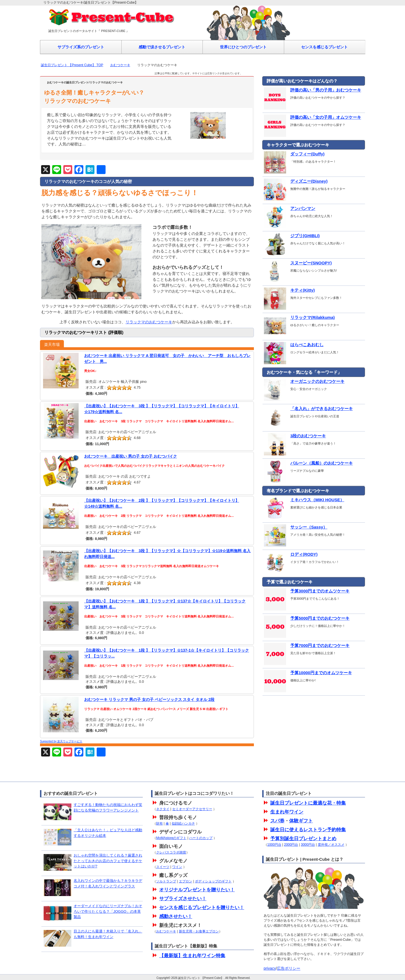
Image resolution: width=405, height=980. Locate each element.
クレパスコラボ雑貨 (171, 852)
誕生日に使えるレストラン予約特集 (308, 830)
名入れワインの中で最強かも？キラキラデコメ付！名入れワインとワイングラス (108, 883)
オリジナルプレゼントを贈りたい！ (197, 890)
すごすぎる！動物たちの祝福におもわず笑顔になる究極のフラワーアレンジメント (108, 807)
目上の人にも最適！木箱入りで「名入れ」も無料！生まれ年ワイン (108, 934)
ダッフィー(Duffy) (293, 154)
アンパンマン (289, 209)
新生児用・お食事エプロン (199, 931)
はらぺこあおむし (293, 345)
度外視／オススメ (331, 845)
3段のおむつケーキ (294, 436)
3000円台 (308, 845)
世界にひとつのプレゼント (243, 47)
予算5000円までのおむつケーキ (306, 618)
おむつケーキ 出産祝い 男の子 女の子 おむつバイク (131, 456)
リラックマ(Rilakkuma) (299, 317)
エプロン (186, 881)
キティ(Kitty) (289, 290)
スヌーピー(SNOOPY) (297, 263)
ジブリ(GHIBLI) (291, 236)
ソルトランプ (166, 881)
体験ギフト (301, 821)
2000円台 (291, 845)
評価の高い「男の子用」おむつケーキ (312, 90)
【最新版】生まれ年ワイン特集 (192, 956)
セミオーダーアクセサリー (192, 809)
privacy (270, 968)
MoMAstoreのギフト (171, 838)
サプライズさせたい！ (183, 899)
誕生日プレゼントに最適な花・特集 (308, 803)
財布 (159, 823)
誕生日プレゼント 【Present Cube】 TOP (72, 65)
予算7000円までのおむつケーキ (306, 646)
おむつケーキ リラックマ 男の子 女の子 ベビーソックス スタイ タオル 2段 (149, 699)
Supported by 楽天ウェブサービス (61, 741)
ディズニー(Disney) (295, 181)
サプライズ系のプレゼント (81, 47)
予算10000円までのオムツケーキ (307, 673)
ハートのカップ (201, 838)
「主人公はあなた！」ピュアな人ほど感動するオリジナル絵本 (108, 833)
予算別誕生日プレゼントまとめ (303, 839)
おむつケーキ (120, 65)
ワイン (177, 867)
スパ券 (277, 821)
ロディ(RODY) (290, 554)
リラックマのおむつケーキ (149, 322)
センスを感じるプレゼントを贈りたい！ (202, 908)
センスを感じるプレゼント (324, 47)
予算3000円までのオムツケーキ (306, 591)
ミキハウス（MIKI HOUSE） (303, 500)
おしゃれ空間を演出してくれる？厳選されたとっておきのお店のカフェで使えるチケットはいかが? (108, 861)
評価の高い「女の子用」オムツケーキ (312, 117)
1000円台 (274, 845)
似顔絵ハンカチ (183, 823)
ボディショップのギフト (213, 881)
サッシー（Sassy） (295, 527)
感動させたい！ (176, 916)
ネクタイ (163, 809)
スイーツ (163, 867)
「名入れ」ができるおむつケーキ (308, 409)
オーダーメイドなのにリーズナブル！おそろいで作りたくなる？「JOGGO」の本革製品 (108, 911)
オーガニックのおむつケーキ (303, 381)
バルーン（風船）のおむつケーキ (308, 463)
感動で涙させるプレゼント (162, 47)
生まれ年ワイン (287, 812)
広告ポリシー (289, 968)
